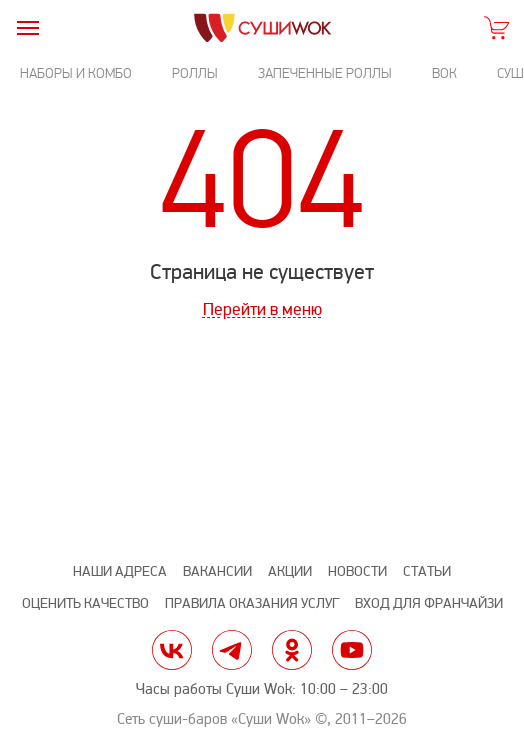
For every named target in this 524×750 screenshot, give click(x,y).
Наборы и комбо (76, 73)
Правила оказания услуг (252, 603)
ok (292, 650)
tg (232, 650)
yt (352, 650)
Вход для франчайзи (429, 603)
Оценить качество (85, 603)
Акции (290, 571)
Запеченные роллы (325, 73)
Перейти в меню (262, 309)
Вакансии (217, 571)
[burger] (27, 27)
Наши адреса (120, 571)
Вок (444, 73)
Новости (357, 571)
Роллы (195, 73)
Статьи (427, 571)
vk (172, 650)
